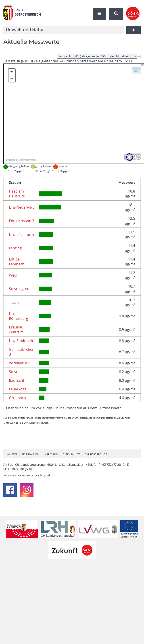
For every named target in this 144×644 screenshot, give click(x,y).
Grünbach (17, 398)
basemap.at (28, 160)
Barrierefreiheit (96, 454)
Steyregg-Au (19, 289)
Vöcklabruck (19, 363)
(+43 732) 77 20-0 (112, 465)
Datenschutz (71, 454)
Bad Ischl (16, 380)
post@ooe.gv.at (21, 469)
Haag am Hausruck (17, 194)
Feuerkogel (18, 389)
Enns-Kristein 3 (22, 221)
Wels (13, 275)
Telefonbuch (30, 454)
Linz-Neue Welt (21, 207)
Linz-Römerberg (19, 316)
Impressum (51, 454)
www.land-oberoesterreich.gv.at (27, 476)
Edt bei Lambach (17, 262)
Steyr (13, 372)
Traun (14, 302)
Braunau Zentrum (16, 330)
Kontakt (12, 454)
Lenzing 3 (17, 248)
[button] (136, 70)
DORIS (18, 160)
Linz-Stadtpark (21, 341)
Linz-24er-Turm (21, 234)
